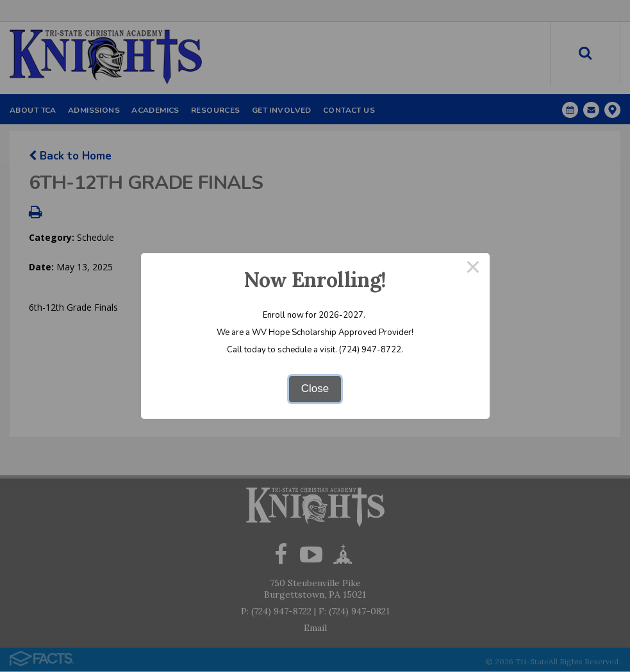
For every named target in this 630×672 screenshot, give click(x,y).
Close (315, 389)
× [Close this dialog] (473, 269)
